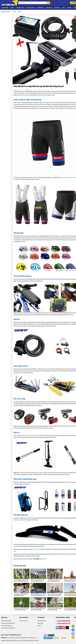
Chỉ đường (36, 638)
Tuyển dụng (40, 623)
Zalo (73, 630)
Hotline (73, 626)
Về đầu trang (73, 637)
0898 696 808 (43, 559)
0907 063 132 (66, 623)
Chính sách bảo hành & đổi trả (8, 623)
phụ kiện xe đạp (42, 426)
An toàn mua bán (23, 621)
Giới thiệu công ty (42, 621)
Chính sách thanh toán (6, 626)
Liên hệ (39, 626)
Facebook (73, 634)
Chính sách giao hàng (6, 621)
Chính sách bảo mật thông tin (8, 628)
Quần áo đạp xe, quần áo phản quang (28, 100)
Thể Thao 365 (36, 549)
